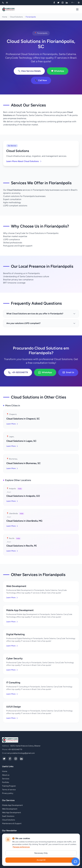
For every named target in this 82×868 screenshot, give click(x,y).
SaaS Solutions (8, 816)
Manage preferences (21, 847)
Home (5, 17)
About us (6, 775)
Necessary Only (41, 853)
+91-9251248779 (18, 372)
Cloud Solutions (16, 17)
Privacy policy (8, 793)
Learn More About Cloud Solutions (24, 161)
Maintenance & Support (12, 823)
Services (6, 779)
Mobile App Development (12, 805)
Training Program (9, 786)
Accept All (41, 860)
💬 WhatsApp (58, 71)
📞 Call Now (41, 80)
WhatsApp (45, 372)
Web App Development (11, 813)
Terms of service (9, 790)
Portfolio (6, 782)
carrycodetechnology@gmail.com (21, 753)
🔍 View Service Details (29, 71)
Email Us (68, 372)
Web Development (10, 809)
